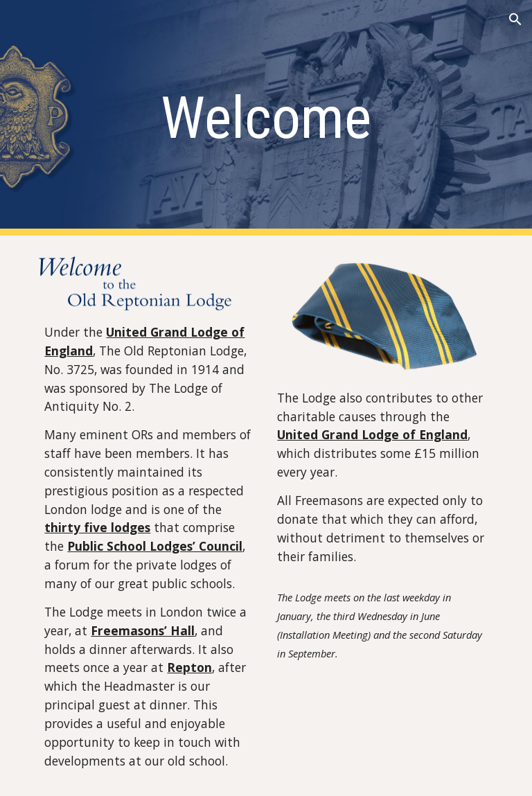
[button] (515, 19)
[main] (266, 118)
